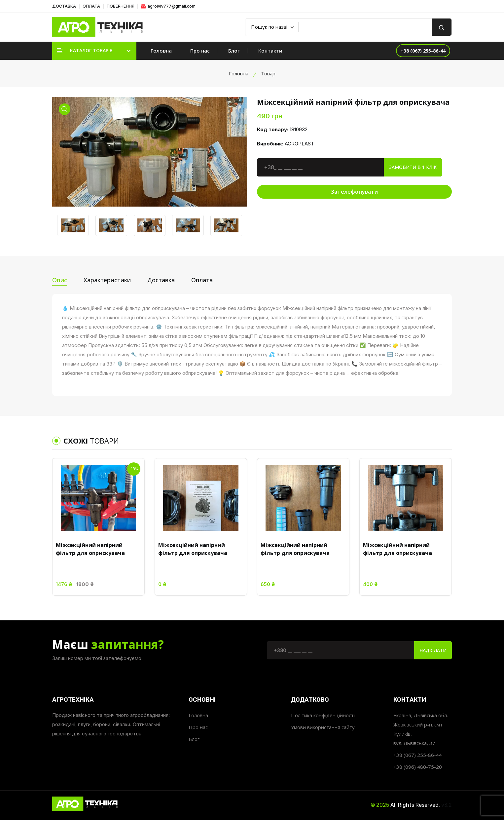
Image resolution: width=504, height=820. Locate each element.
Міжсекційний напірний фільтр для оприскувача (90, 549)
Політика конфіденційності (323, 715)
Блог (234, 51)
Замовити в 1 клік (413, 167)
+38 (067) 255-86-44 (418, 755)
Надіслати (433, 650)
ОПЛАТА (91, 6)
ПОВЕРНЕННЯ (121, 6)
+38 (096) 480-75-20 (418, 767)
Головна (161, 51)
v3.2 (447, 805)
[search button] (442, 27)
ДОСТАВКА (64, 6)
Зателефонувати (354, 192)
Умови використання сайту (323, 727)
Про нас (200, 51)
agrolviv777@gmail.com (168, 6)
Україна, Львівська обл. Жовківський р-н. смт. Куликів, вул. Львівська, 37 (421, 729)
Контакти (270, 51)
